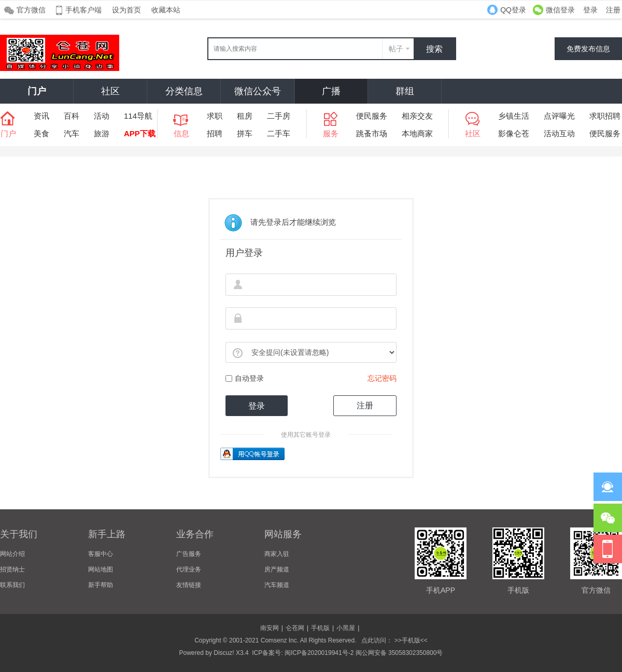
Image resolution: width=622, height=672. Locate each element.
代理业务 (189, 569)
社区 (110, 91)
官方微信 (31, 10)
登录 (590, 10)
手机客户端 (83, 10)
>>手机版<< (410, 640)
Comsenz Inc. (280, 640)
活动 (102, 116)
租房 (245, 116)
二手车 (279, 133)
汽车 (72, 133)
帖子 (396, 49)
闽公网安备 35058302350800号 (399, 653)
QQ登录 (513, 10)
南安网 (270, 628)
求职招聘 (605, 116)
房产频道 (277, 569)
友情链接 (189, 585)
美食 (41, 133)
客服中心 (101, 554)
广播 (331, 91)
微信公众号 (258, 91)
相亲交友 (417, 116)
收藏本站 (166, 10)
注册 (613, 10)
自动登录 (245, 378)
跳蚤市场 (372, 133)
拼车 (245, 133)
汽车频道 (277, 585)
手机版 (320, 628)
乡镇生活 (514, 116)
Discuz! (224, 653)
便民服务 (372, 116)
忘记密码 (382, 378)
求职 (215, 116)
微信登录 (560, 10)
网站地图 (101, 569)
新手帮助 (101, 585)
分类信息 (184, 91)
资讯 (41, 116)
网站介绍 (12, 554)
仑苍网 (295, 628)
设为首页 (126, 10)
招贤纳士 (12, 569)
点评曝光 (559, 116)
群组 (405, 91)
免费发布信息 (588, 49)
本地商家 (417, 133)
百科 (72, 116)
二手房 (279, 116)
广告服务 (189, 554)
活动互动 (559, 133)
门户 (37, 91)
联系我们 (12, 585)
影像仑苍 (514, 133)
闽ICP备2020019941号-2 (319, 653)
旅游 (102, 133)
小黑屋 (346, 628)
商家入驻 (277, 554)
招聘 (215, 133)
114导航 (138, 116)
